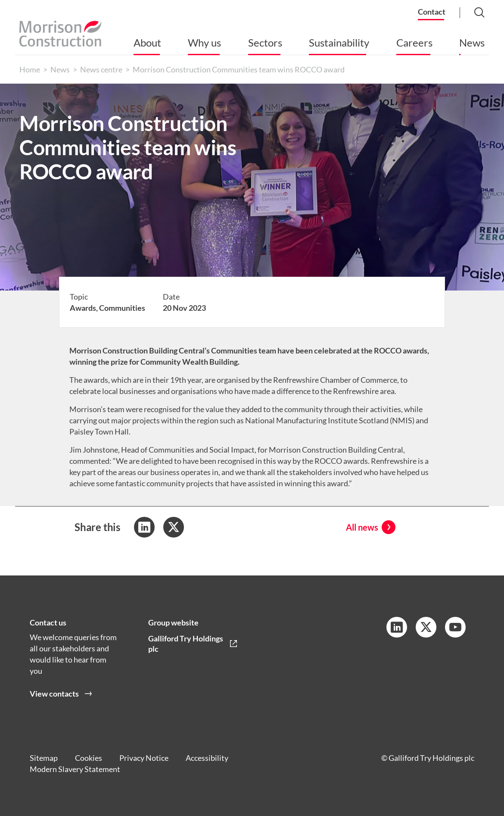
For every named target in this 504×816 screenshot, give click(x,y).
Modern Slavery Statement (75, 769)
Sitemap (44, 758)
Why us (204, 42)
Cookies (89, 758)
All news (362, 527)
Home (30, 69)
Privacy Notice (144, 758)
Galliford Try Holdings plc (186, 644)
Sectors (265, 42)
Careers (414, 42)
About (147, 42)
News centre (101, 69)
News (472, 42)
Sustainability (339, 42)
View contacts (54, 694)
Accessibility (207, 758)
